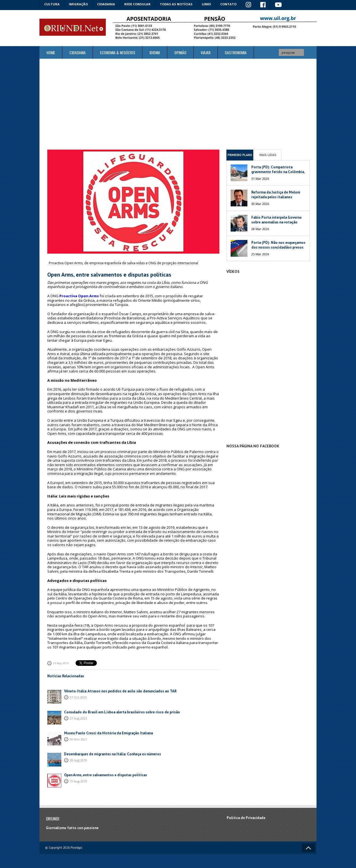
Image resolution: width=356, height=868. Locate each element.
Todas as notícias (176, 4)
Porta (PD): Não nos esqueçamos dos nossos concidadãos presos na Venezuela (278, 247)
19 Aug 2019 (61, 663)
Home (51, 52)
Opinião (180, 52)
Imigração (78, 4)
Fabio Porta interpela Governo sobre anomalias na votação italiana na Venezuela (277, 222)
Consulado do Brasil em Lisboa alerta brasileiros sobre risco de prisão (122, 712)
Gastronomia (236, 52)
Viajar (206, 52)
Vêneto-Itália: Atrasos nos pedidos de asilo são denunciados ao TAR (120, 691)
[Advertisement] (178, 104)
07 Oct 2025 (78, 697)
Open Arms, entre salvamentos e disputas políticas (106, 775)
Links (206, 4)
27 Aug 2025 (78, 718)
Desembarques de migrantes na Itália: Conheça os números (113, 754)
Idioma (155, 52)
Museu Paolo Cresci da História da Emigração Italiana (108, 733)
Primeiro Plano (240, 155)
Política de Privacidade (246, 818)
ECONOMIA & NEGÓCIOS (118, 52)
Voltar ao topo (308, 848)
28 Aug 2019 (78, 760)
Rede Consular (137, 4)
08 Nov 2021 (79, 739)
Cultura (52, 4)
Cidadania (106, 4)
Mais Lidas (268, 155)
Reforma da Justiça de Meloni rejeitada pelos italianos (276, 195)
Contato (228, 4)
